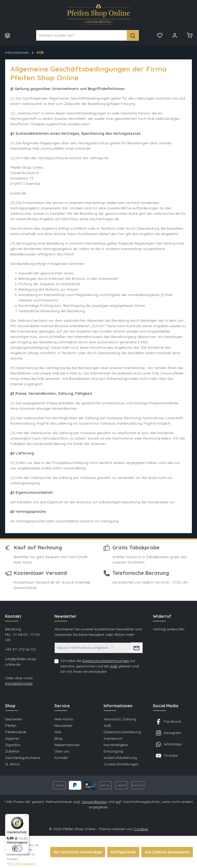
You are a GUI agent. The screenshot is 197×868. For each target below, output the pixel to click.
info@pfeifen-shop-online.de (21, 662)
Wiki (58, 732)
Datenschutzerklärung (122, 732)
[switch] (17, 848)
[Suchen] (133, 35)
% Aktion (12, 764)
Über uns (62, 751)
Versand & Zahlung (120, 719)
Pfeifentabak (16, 732)
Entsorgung (113, 751)
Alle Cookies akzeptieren (167, 852)
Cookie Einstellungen (121, 764)
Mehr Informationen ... (22, 863)
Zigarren (12, 738)
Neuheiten (14, 719)
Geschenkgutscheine (23, 758)
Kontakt (61, 758)
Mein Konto (64, 719)
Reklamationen (67, 745)
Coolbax (141, 829)
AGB (114, 666)
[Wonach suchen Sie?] (82, 35)
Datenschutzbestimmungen (106, 661)
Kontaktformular (19, 683)
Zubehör (12, 751)
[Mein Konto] (175, 35)
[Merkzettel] (160, 35)
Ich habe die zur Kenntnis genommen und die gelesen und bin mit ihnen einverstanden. (100, 666)
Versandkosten (94, 802)
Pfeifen (11, 726)
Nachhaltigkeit (116, 745)
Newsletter (63, 726)
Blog (58, 738)
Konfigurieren (123, 852)
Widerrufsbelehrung (120, 758)
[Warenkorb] (190, 35)
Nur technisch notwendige (78, 852)
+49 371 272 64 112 (20, 649)
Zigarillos (13, 745)
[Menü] (7, 35)
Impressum (113, 738)
